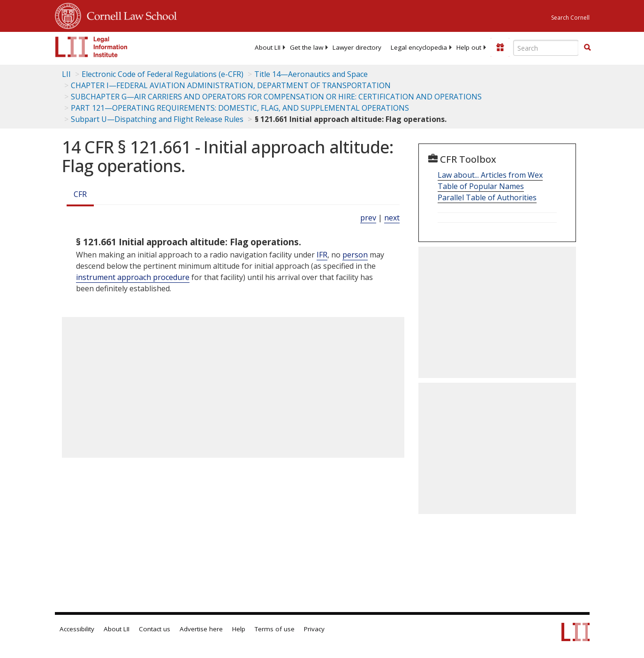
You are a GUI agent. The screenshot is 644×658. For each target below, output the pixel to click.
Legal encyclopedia (419, 47)
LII (66, 74)
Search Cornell (570, 18)
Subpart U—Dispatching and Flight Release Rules (157, 119)
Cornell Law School (129, 15)
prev (368, 218)
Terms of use (275, 629)
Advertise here (201, 629)
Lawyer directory (357, 47)
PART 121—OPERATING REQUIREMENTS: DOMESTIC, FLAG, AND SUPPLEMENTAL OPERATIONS (240, 108)
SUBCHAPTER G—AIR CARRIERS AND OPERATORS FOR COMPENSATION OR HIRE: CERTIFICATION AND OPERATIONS (276, 97)
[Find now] (587, 48)
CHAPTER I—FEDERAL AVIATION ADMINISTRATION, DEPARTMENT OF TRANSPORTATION (231, 85)
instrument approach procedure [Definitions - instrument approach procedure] (133, 277)
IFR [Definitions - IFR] (322, 255)
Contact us (155, 629)
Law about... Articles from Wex (490, 175)
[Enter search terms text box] (546, 48)
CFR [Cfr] (80, 194)
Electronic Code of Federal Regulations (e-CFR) (163, 74)
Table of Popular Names (481, 186)
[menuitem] (268, 47)
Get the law (307, 47)
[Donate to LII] (500, 47)
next (392, 218)
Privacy (314, 629)
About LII (268, 47)
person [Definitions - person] (355, 255)
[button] (587, 47)
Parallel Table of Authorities (487, 197)
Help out (469, 47)
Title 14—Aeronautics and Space (311, 74)
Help (239, 629)
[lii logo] (91, 47)
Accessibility (77, 629)
